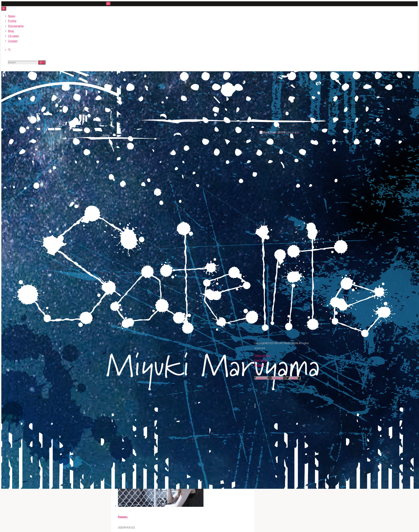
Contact (259, 365)
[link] (9, 50)
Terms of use (262, 356)
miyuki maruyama (118, 61)
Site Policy (261, 360)
